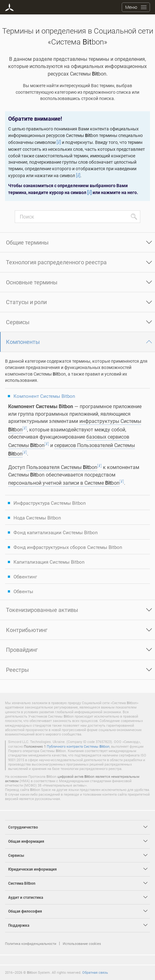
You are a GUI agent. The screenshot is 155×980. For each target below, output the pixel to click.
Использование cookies (82, 943)
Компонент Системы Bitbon (44, 396)
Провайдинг (22, 650)
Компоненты (23, 342)
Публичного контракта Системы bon (78, 746)
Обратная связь (95, 972)
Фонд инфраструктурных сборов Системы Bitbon (68, 547)
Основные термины (32, 282)
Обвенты (23, 591)
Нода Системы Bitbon (37, 518)
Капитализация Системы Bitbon (49, 562)
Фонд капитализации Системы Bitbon (56, 532)
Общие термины (27, 242)
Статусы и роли (26, 302)
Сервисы (18, 322)
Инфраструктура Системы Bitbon (50, 503)
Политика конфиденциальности (31, 943)
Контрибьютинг (27, 630)
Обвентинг (25, 577)
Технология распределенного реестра (56, 262)
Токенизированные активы (42, 610)
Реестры (17, 670)
